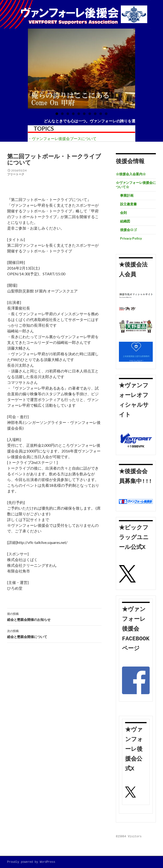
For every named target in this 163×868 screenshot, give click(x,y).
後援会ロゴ (128, 230)
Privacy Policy (131, 238)
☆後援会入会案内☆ (131, 174)
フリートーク (16, 174)
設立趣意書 (128, 204)
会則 (123, 213)
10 (106, 114)
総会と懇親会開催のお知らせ (54, 616)
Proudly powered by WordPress (31, 862)
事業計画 (127, 195)
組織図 (125, 221)
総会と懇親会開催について (54, 633)
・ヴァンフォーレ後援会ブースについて (62, 138)
